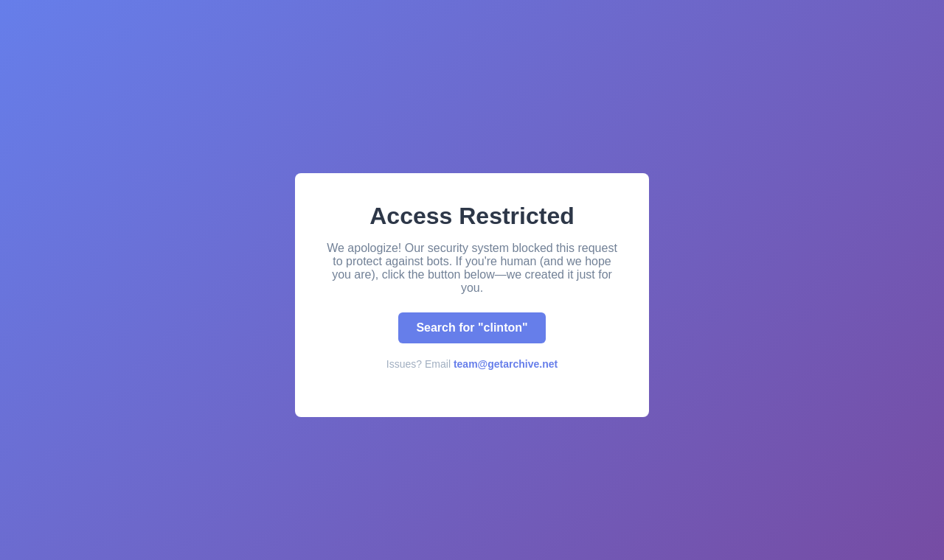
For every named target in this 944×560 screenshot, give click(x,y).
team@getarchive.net (506, 364)
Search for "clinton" (472, 328)
